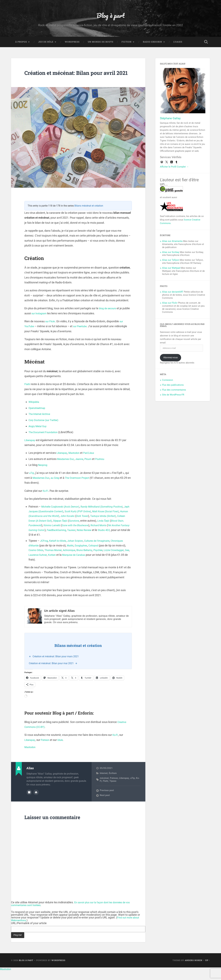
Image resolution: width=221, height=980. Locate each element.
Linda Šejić (45, 535)
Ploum (92, 468)
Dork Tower (114, 525)
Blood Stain (60, 535)
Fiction (127, 44)
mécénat (104, 788)
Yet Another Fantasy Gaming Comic (83, 539)
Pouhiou (104, 468)
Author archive (29, 801)
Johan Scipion (79, 550)
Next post (105, 805)
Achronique (88, 560)
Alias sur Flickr (170, 305)
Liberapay (30, 449)
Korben (85, 564)
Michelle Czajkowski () (63, 516)
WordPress (72, 44)
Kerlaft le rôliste (60, 550)
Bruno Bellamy (105, 560)
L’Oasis (178, 44)
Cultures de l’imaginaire (103, 550)
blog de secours (109, 318)
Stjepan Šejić (103, 530)
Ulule (63, 749)
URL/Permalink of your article (29, 932)
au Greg (58, 487)
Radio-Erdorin (152, 44)
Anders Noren (194, 970)
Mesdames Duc (67, 468)
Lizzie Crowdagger (40, 564)
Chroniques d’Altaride (42, 555)
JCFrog (45, 550)
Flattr (28, 394)
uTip (32, 482)
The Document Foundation (45, 442)
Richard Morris (52, 539)
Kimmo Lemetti (94, 535)
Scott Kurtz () (102, 521)
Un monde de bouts (101, 44)
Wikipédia (34, 411)
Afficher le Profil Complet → (174, 169)
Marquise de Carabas (109, 564)
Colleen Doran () (76, 530)
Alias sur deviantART (173, 294)
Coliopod (112, 555)
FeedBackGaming (118, 539)
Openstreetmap (38, 417)
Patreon (47, 749)
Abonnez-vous (171, 359)
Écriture (113, 782)
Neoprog (43, 474)
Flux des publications (173, 387)
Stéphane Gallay (170, 120)
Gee (55, 564)
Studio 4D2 (69, 544)
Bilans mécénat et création (89, 215)
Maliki (87, 555)
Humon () (67, 525)
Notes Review (48, 544)
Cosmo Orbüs (51, 560)
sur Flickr (51, 331)
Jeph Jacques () (63, 521)
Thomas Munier (70, 560)
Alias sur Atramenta (172, 243)
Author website (36, 801)
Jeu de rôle (46, 44)
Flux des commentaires (174, 392)
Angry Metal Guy (39, 435)
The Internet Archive (41, 423)
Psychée (120, 560)
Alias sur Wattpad (171, 270)
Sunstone (118, 530)
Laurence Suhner (69, 564)
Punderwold (75, 535)
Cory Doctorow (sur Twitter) (45, 429)
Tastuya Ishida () (43, 530)
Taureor (33, 544)
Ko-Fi (46, 500)
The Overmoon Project (82, 487)
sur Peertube (82, 336)
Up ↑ (208, 970)
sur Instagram (48, 323)
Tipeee (113, 790)
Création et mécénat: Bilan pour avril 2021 (71, 78)
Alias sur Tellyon (171, 262)
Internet (104, 782)
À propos (21, 44)
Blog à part (110, 16)
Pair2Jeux (92, 462)
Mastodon (76, 462)
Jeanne (82, 468)
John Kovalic (98, 525)
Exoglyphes (98, 555)
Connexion (168, 382)
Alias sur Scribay (171, 254)
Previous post (107, 800)
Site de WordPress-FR (173, 397)
